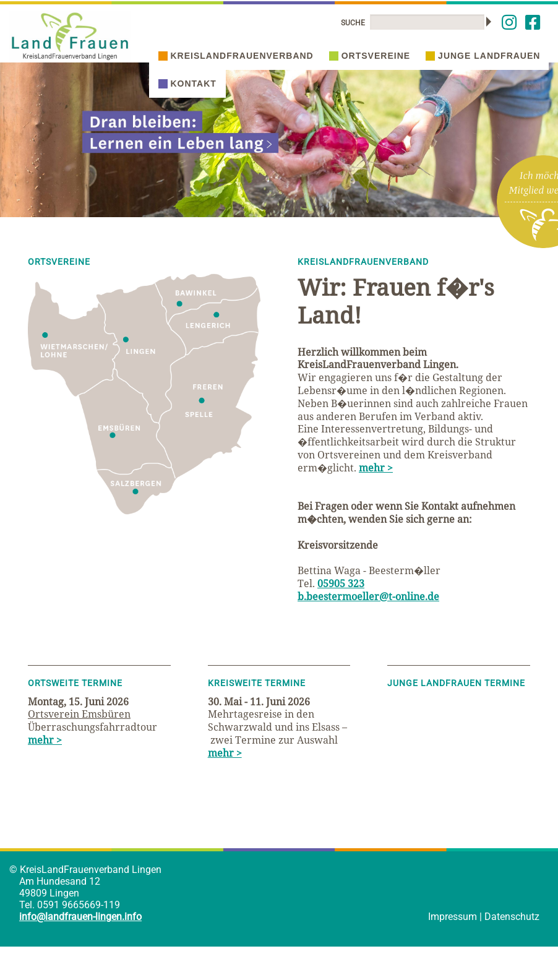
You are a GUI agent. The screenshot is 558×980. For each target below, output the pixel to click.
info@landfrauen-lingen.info (80, 917)
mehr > (376, 468)
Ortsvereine (370, 56)
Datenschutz (512, 917)
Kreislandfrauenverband (236, 56)
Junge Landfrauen (483, 56)
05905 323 (341, 583)
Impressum (453, 917)
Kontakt (187, 84)
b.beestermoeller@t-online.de (368, 596)
